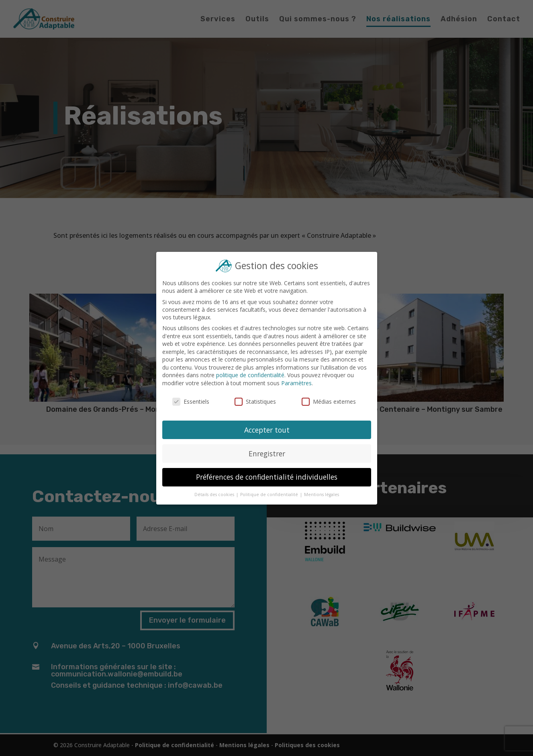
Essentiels (191, 401)
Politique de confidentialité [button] (270, 494)
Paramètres (296, 383)
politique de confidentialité (250, 375)
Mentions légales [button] (322, 494)
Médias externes (328, 401)
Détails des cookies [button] (215, 494)
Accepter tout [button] (266, 429)
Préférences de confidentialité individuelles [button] (267, 477)
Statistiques (255, 401)
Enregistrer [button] (266, 453)
